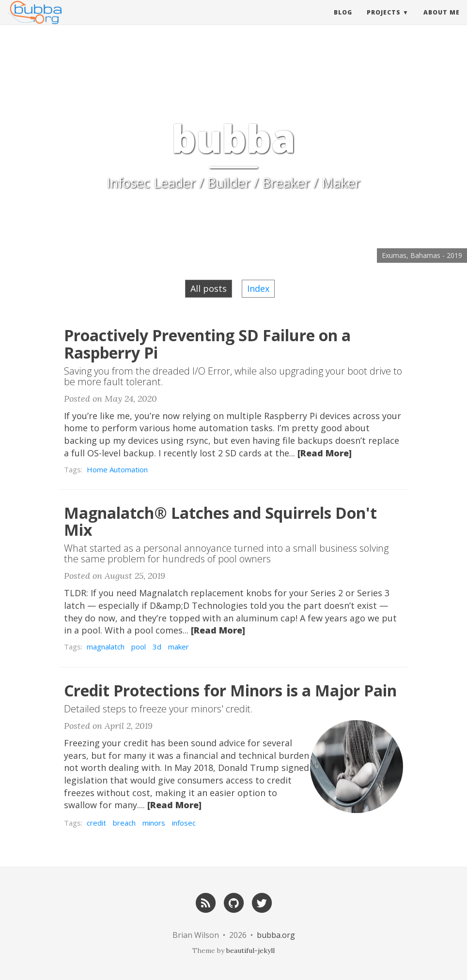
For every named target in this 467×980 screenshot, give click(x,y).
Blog (343, 22)
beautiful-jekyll (250, 950)
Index (258, 288)
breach (124, 823)
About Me (442, 22)
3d (157, 647)
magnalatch (106, 647)
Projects (384, 22)
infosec (184, 823)
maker (179, 647)
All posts (209, 288)
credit (96, 823)
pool (139, 647)
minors (154, 823)
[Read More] (325, 453)
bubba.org (276, 935)
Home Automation (117, 469)
